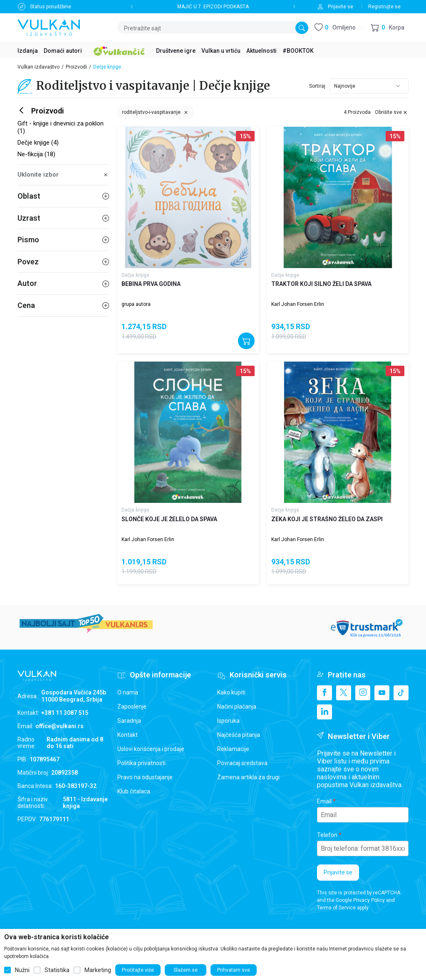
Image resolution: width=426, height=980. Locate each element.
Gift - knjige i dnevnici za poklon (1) (61, 127)
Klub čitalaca (134, 791)
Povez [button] (63, 262)
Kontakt (128, 735)
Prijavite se (338, 872)
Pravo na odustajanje (145, 777)
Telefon (327, 835)
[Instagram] (363, 693)
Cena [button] (63, 305)
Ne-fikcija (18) (36, 154)
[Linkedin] (324, 712)
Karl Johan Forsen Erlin (298, 304)
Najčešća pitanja (239, 735)
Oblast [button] (63, 196)
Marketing (98, 970)
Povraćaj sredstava (242, 763)
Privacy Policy (369, 900)
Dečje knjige (135, 275)
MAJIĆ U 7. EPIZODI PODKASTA (213, 7)
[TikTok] (401, 693)
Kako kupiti (231, 692)
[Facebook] (324, 693)
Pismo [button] (63, 240)
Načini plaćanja (237, 707)
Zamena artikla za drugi (248, 777)
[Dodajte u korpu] (246, 341)
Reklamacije (233, 749)
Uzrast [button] (63, 218)
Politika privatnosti (141, 763)
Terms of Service (336, 908)
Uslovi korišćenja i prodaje (151, 749)
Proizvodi (76, 67)
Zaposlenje (132, 707)
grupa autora (136, 304)
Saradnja (129, 721)
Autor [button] (63, 283)
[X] (344, 693)
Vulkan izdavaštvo (38, 67)
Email (324, 801)
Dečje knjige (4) (38, 143)
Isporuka (228, 721)
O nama (128, 692)
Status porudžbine (51, 7)
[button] (388, 28)
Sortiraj (317, 86)
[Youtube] (382, 693)
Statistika (57, 970)
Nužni (22, 970)
